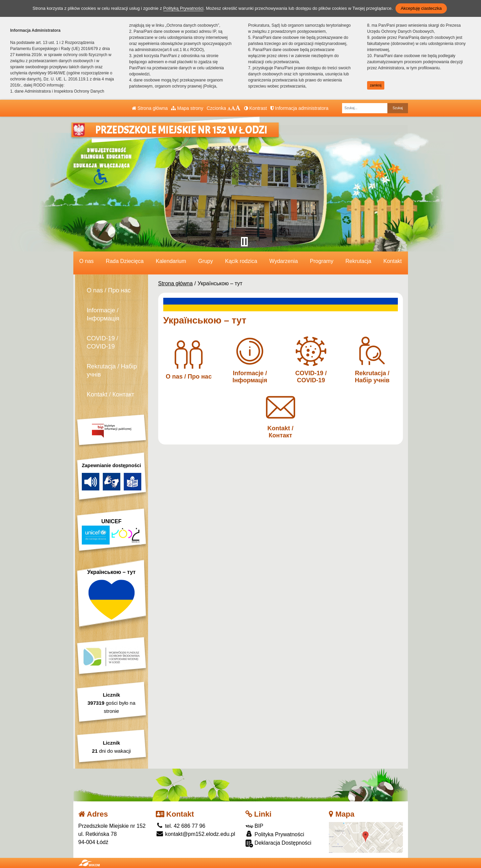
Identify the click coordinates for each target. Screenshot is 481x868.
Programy (322, 261)
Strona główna (150, 108)
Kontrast (256, 108)
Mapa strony (187, 108)
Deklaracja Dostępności (279, 843)
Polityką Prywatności (183, 8)
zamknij (376, 85)
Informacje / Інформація (103, 314)
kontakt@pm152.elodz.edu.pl (196, 834)
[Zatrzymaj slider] (244, 242)
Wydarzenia (284, 261)
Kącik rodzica (241, 261)
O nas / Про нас (109, 290)
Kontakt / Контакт (111, 394)
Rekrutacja (358, 261)
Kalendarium (171, 261)
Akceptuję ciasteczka (421, 8)
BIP (254, 826)
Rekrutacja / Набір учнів (112, 370)
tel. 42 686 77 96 (181, 826)
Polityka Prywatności (275, 834)
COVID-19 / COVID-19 (103, 342)
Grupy (206, 261)
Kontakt (392, 261)
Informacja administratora (299, 108)
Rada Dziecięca (125, 261)
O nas (86, 261)
